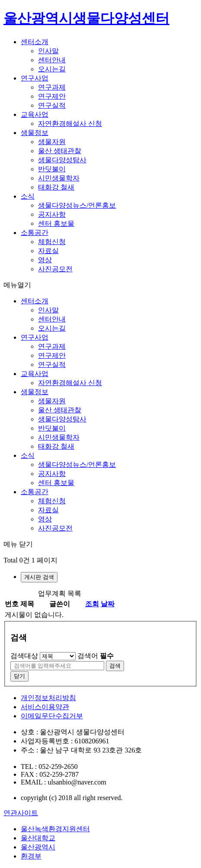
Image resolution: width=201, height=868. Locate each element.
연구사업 (35, 78)
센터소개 (35, 42)
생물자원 (52, 142)
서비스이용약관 (45, 707)
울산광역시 (38, 847)
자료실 (48, 251)
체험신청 (52, 242)
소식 (28, 196)
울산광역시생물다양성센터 (86, 18)
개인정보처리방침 (48, 698)
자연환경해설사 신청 (70, 124)
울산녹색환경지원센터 (55, 829)
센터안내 (52, 60)
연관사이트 (21, 813)
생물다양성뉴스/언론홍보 (77, 205)
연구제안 (52, 96)
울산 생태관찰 (60, 151)
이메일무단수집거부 (52, 716)
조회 (92, 604)
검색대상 (24, 656)
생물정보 (35, 133)
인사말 (48, 51)
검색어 (96, 656)
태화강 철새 (56, 187)
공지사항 (52, 214)
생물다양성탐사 (62, 160)
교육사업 (35, 114)
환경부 (31, 856)
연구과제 (52, 87)
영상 (45, 260)
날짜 (108, 604)
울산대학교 (38, 838)
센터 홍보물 (56, 223)
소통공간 (35, 233)
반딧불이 (52, 169)
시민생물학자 (59, 178)
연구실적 (52, 105)
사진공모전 (55, 269)
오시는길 (52, 69)
